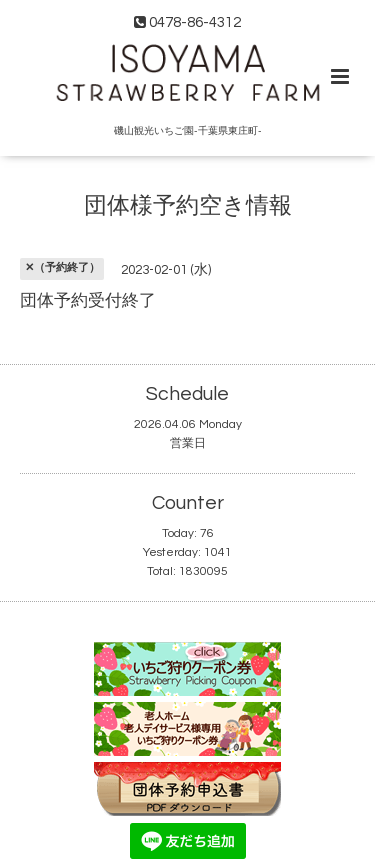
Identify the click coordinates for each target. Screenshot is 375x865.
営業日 (188, 443)
